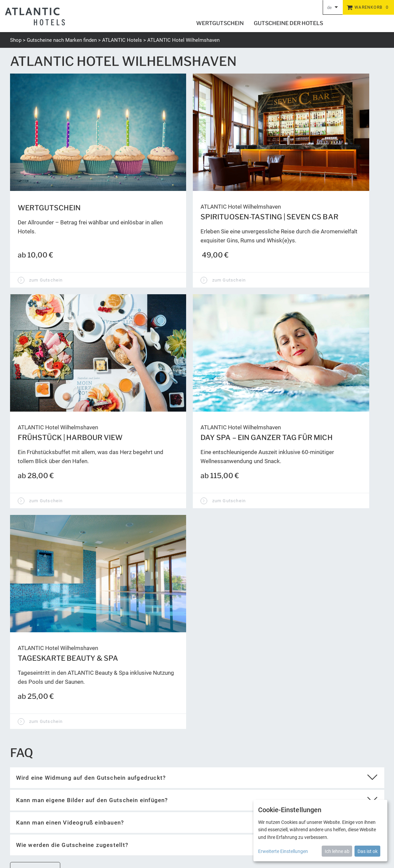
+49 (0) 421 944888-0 (33, 805)
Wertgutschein (220, 23)
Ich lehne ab (337, 851)
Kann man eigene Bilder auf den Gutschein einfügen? (92, 545)
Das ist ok (368, 851)
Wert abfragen (231, 700)
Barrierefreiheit (252, 827)
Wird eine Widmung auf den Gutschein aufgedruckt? (91, 523)
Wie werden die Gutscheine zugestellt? (72, 590)
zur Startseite (35, 616)
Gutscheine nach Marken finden (62, 40)
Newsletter (221, 827)
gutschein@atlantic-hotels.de (43, 813)
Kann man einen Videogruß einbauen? (70, 568)
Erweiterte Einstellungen (283, 851)
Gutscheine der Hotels (288, 23)
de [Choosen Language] (329, 8)
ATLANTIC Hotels (122, 40)
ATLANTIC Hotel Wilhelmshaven (183, 40)
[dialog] (320, 831)
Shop (16, 40)
